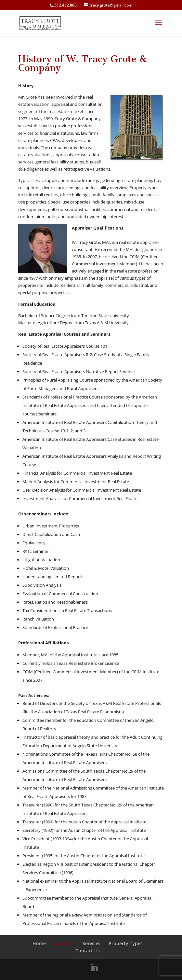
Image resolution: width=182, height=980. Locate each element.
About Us (64, 943)
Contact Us (88, 951)
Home (39, 943)
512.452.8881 (67, 5)
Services (91, 943)
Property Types (126, 943)
